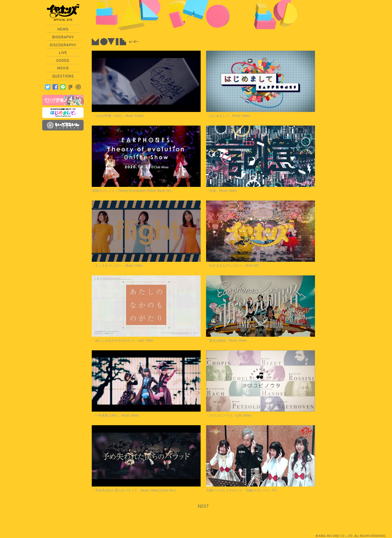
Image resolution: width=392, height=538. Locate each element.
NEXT (203, 506)
